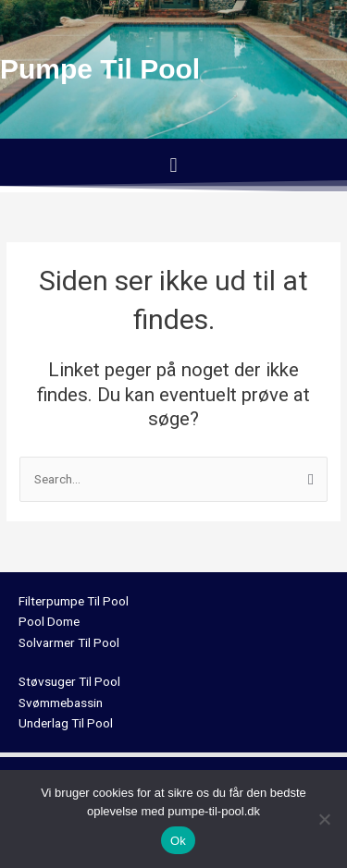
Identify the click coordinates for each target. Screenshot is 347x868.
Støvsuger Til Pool (69, 681)
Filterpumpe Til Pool (74, 601)
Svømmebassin (61, 703)
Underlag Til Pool (66, 723)
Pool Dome (49, 621)
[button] (173, 165)
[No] (324, 819)
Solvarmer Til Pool (69, 642)
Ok (178, 841)
